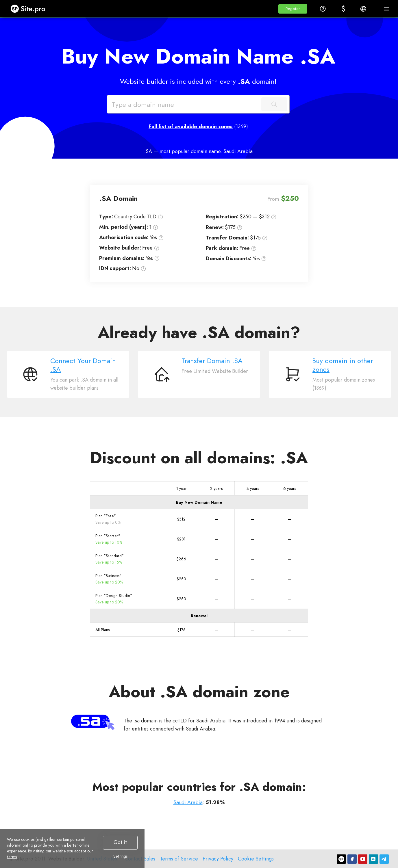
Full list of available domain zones (191, 127)
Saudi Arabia (188, 802)
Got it (120, 842)
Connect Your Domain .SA (83, 365)
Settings (120, 856)
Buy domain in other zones (343, 365)
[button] (293, 9)
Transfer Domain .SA (212, 361)
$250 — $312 (255, 217)
